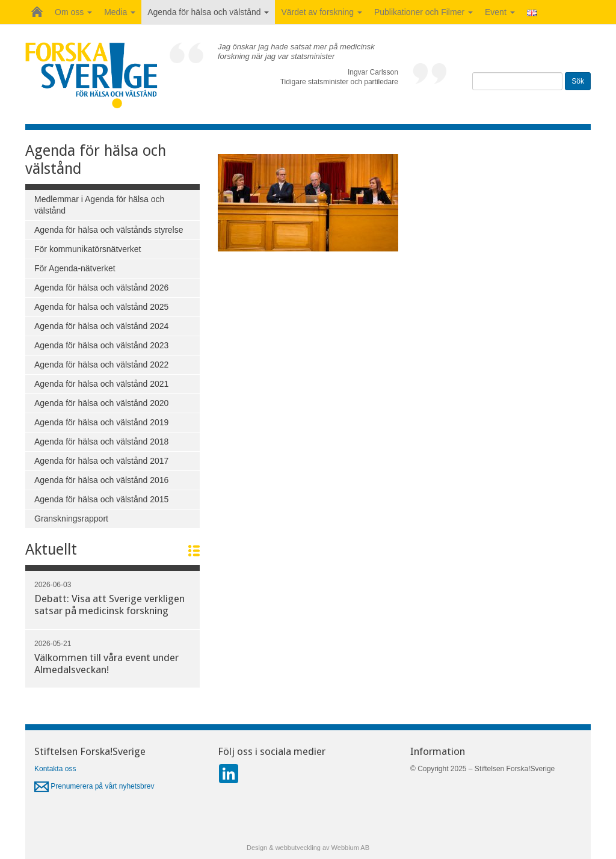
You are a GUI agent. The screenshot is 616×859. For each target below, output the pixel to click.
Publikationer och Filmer (423, 12)
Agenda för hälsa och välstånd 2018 (101, 442)
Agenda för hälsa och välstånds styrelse (109, 230)
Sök (578, 81)
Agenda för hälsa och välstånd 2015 (101, 499)
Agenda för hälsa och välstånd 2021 (101, 384)
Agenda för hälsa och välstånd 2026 (101, 288)
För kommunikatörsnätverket (88, 249)
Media (120, 12)
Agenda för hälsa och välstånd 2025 (101, 307)
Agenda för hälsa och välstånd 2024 (101, 326)
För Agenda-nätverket (75, 268)
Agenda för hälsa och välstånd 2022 (101, 365)
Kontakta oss (55, 769)
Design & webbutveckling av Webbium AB (308, 848)
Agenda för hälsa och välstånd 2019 (101, 422)
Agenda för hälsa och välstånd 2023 (101, 345)
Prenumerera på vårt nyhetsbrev (94, 786)
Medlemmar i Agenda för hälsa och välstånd (99, 205)
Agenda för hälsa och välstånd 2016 (101, 480)
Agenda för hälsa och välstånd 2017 (101, 461)
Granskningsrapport (71, 519)
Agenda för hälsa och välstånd (208, 12)
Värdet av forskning (322, 12)
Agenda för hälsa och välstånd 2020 (101, 403)
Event (500, 12)
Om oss (73, 12)
